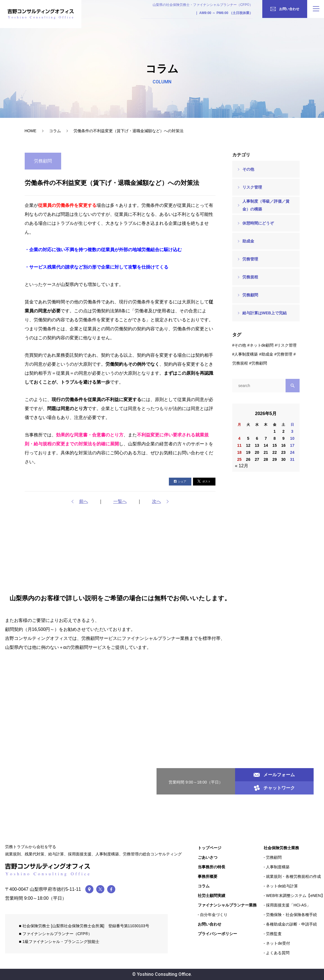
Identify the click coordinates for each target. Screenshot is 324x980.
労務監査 (274, 934)
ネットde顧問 (262, 345)
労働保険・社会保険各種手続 (291, 915)
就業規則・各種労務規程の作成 (293, 876)
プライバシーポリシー (217, 934)
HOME (31, 131)
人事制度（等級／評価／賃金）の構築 (266, 205)
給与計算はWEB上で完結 (265, 313)
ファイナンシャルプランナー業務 (227, 905)
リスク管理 (252, 187)
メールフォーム (274, 775)
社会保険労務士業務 (281, 848)
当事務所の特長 (212, 867)
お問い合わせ (210, 924)
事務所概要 (208, 876)
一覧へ (120, 501)
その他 (248, 169)
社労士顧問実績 (212, 896)
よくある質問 (278, 953)
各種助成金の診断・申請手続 (291, 924)
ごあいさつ (208, 857)
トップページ (210, 848)
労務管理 (250, 259)
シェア (180, 481)
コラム (55, 131)
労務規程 (250, 277)
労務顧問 (250, 295)
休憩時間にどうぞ (258, 223)
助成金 (248, 241)
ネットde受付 (278, 943)
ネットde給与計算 (282, 886)
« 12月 (242, 466)
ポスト (204, 481)
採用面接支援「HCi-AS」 (288, 905)
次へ (157, 501)
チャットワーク (274, 788)
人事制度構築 (246, 354)
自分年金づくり (214, 915)
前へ (84, 501)
